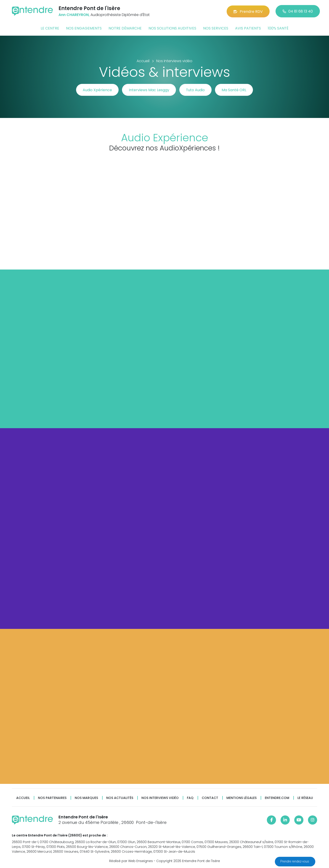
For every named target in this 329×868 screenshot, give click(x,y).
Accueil (23, 798)
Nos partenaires (52, 798)
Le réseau (305, 798)
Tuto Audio (196, 90)
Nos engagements (84, 28)
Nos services (216, 28)
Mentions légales (241, 798)
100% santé (278, 28)
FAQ (190, 798)
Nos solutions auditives (172, 28)
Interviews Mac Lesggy (149, 90)
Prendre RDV (248, 11)
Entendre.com (277, 798)
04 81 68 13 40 (298, 11)
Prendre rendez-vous (295, 861)
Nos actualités (120, 798)
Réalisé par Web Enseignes (131, 861)
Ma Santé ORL (235, 90)
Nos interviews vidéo (160, 798)
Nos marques (86, 798)
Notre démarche (125, 28)
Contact (210, 798)
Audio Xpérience (96, 90)
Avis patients (248, 28)
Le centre (50, 28)
